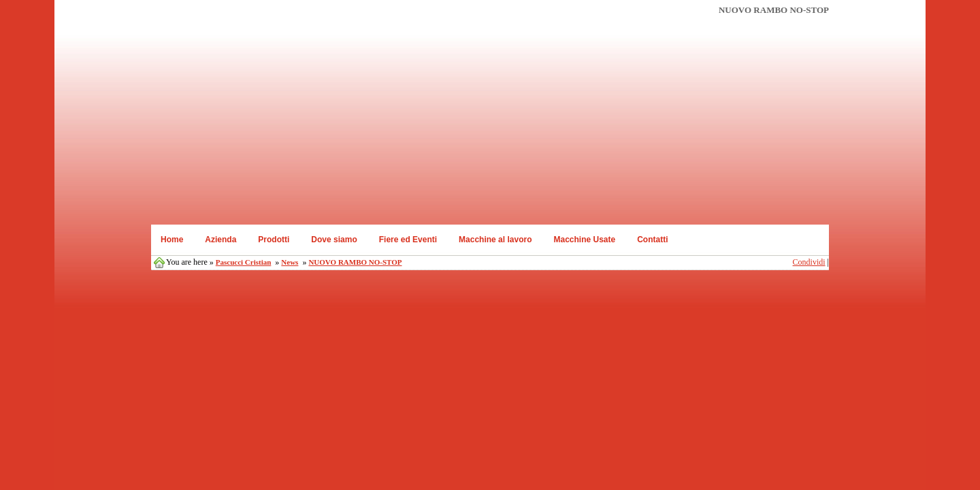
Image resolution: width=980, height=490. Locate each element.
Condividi (809, 262)
